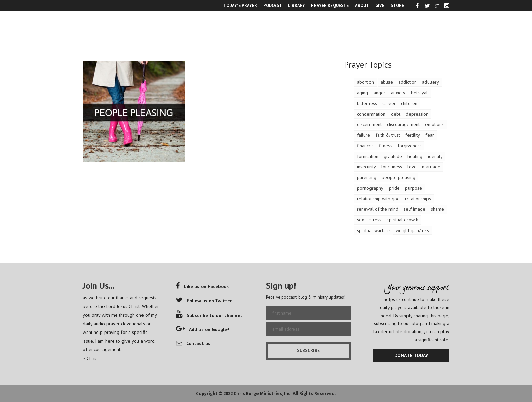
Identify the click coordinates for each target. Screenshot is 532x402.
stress (375, 220)
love (412, 167)
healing (415, 156)
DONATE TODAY (411, 355)
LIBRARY (297, 5)
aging (363, 93)
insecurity (366, 167)
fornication (368, 156)
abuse (387, 82)
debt (396, 114)
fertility (413, 135)
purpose (414, 188)
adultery (431, 82)
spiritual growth (403, 220)
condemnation (371, 114)
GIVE (380, 5)
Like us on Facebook (202, 286)
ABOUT (362, 5)
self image (415, 209)
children (409, 103)
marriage (431, 167)
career (389, 103)
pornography (370, 188)
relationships (418, 199)
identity (435, 156)
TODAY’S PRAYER (240, 5)
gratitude (393, 156)
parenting (367, 177)
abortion (365, 82)
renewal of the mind (378, 209)
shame (438, 209)
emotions (434, 124)
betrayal (419, 93)
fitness (386, 146)
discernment (369, 124)
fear (430, 135)
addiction (407, 82)
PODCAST (273, 5)
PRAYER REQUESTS (330, 5)
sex (360, 220)
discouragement (403, 124)
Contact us (193, 343)
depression (417, 114)
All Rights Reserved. (314, 393)
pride (394, 188)
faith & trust (388, 135)
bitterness (367, 103)
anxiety (398, 93)
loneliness (392, 167)
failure (364, 135)
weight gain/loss (412, 230)
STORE (397, 5)
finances (365, 146)
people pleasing (398, 177)
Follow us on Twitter (204, 301)
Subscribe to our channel (209, 315)
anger (379, 93)
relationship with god (378, 199)
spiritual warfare (374, 230)
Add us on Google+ (203, 329)
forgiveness (410, 146)
